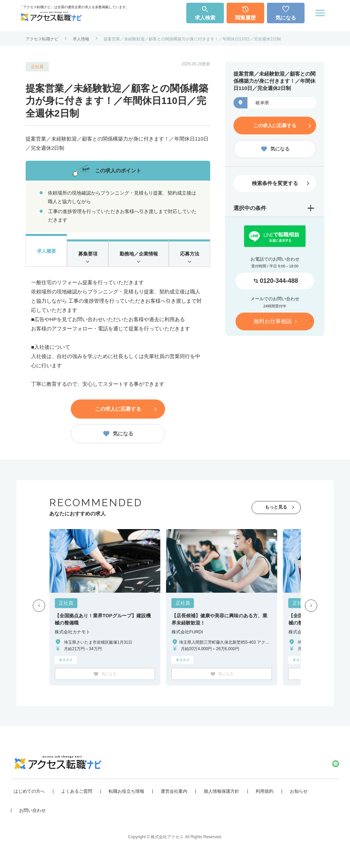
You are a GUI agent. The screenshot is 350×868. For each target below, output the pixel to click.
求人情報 (81, 39)
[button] (39, 615)
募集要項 (87, 257)
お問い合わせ (32, 821)
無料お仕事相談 (273, 320)
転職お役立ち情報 (126, 802)
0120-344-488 (279, 279)
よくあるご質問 (77, 802)
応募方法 (190, 257)
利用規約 (265, 802)
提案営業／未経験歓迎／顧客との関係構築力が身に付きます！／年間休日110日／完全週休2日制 (192, 39)
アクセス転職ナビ (42, 39)
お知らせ (299, 802)
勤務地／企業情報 (138, 257)
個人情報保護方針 (221, 802)
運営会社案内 (174, 802)
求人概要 (46, 252)
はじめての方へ (29, 802)
